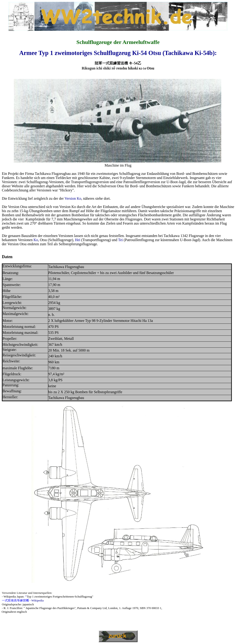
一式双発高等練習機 (15, 600)
